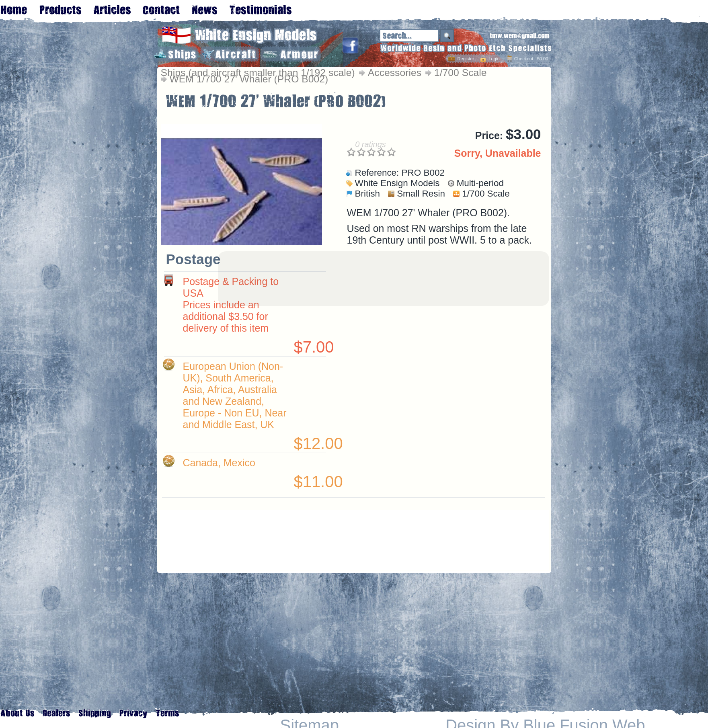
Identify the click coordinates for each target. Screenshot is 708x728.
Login (494, 59)
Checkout (524, 59)
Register (466, 59)
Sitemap (310, 726)
